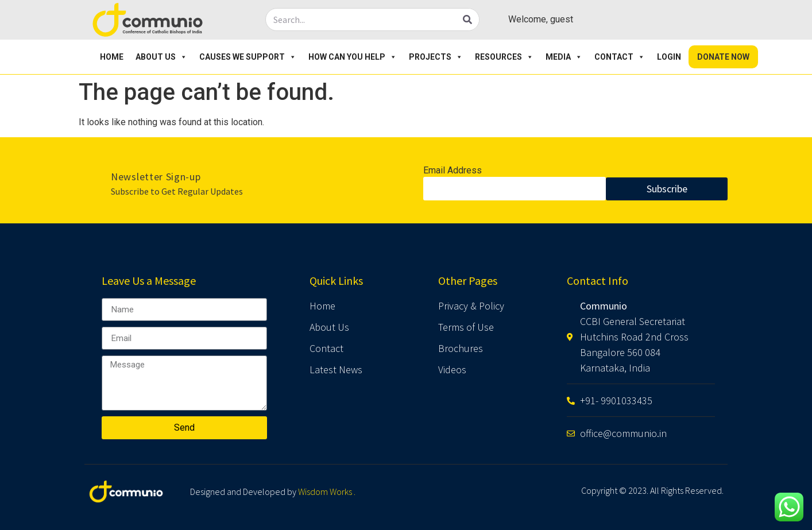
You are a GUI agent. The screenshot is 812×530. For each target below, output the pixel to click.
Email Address (453, 171)
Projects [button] (436, 57)
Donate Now (723, 57)
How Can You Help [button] (353, 57)
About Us (161, 57)
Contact (620, 57)
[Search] (467, 20)
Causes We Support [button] (248, 57)
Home (112, 57)
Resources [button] (504, 57)
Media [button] (564, 57)
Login (669, 57)
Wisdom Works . (327, 492)
